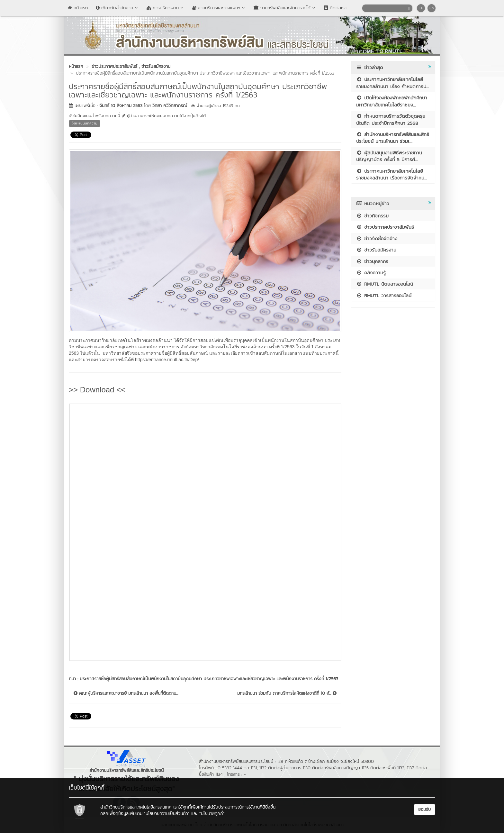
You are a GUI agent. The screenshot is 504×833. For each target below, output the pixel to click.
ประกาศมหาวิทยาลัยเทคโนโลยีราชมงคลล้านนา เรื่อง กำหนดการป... (393, 83)
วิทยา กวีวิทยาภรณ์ (170, 106)
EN (432, 8)
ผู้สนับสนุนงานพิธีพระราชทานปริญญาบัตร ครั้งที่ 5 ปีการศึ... (389, 156)
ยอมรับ (425, 809)
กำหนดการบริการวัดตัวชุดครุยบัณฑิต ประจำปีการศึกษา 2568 (391, 119)
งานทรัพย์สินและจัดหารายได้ (285, 8)
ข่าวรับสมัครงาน (376, 250)
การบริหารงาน (166, 8)
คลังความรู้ (371, 273)
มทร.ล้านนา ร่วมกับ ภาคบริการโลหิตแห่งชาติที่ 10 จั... (287, 693)
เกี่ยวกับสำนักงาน (117, 8)
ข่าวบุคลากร (372, 261)
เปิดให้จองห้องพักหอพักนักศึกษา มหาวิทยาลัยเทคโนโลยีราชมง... (392, 101)
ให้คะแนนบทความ (85, 123)
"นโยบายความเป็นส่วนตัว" (167, 814)
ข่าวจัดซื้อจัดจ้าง (377, 238)
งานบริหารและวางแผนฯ (219, 8)
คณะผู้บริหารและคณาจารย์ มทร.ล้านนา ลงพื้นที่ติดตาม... (126, 693)
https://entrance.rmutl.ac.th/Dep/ (167, 360)
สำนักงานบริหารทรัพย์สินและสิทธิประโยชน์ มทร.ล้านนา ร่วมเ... (393, 138)
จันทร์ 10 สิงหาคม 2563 (121, 106)
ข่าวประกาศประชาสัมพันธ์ (385, 227)
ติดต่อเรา (335, 8)
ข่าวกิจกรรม (372, 216)
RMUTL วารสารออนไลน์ (384, 295)
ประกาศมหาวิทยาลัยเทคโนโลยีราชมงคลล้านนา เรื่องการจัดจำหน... (392, 174)
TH (421, 8)
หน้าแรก (78, 8)
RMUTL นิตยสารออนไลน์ (385, 284)
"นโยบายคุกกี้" (212, 814)
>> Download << (97, 390)
